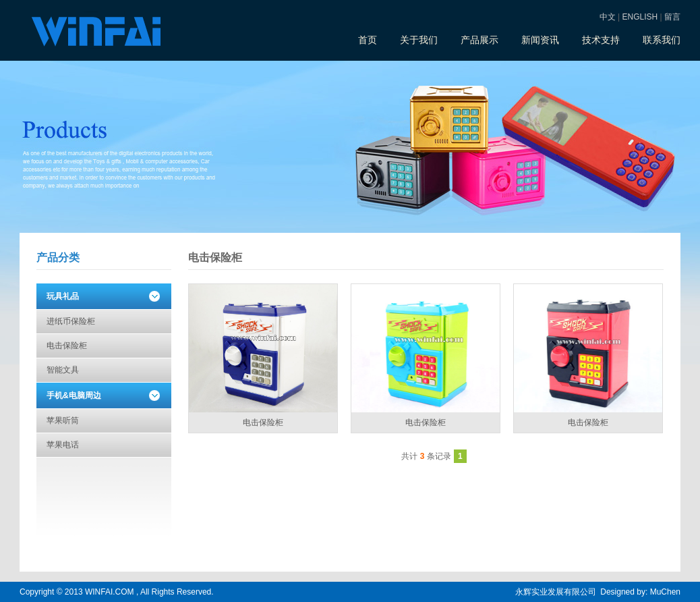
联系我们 (662, 40)
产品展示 (479, 40)
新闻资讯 (540, 40)
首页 (368, 40)
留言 (672, 17)
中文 (608, 17)
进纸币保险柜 (71, 321)
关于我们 (419, 40)
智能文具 (63, 370)
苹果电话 (63, 445)
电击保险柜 (67, 346)
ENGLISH (640, 17)
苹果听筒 (63, 420)
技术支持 (601, 40)
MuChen (665, 592)
